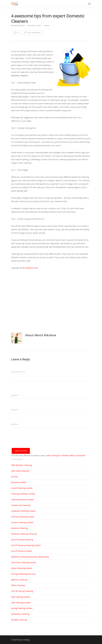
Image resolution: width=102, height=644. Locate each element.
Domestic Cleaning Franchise (24, 534)
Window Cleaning (19, 620)
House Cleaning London (22, 568)
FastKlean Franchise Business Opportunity (30, 557)
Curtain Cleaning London (22, 522)
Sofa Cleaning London (21, 603)
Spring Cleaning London (22, 608)
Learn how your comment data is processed (66, 455)
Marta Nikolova (19, 25)
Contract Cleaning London (23, 517)
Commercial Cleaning (21, 505)
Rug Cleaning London (21, 597)
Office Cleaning (18, 585)
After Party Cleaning (20, 471)
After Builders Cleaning (22, 465)
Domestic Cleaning (19, 528)
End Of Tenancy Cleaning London (26, 545)
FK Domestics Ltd (30, 268)
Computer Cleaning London (23, 511)
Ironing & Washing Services (23, 574)
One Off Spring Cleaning (22, 591)
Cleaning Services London (23, 500)
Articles (47, 25)
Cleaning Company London (23, 494)
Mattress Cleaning (19, 580)
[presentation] (31, 443)
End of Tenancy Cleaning (22, 540)
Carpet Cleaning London (22, 488)
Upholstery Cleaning (20, 614)
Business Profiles (19, 482)
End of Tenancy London (22, 551)
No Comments (32, 32)
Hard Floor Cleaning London (24, 562)
